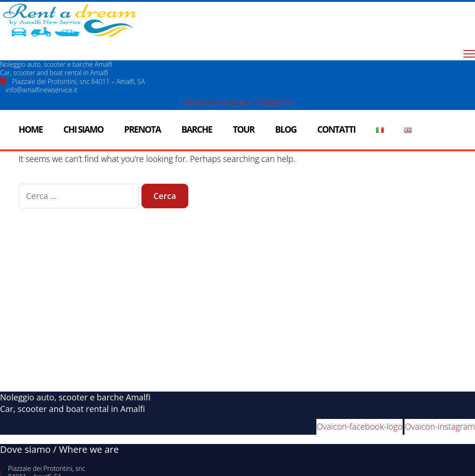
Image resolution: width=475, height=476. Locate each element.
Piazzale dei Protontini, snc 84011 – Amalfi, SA (78, 81)
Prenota (143, 129)
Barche (197, 129)
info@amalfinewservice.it (42, 90)
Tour (244, 129)
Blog (286, 129)
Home (31, 129)
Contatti (336, 129)
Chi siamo (83, 129)
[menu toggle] (469, 54)
